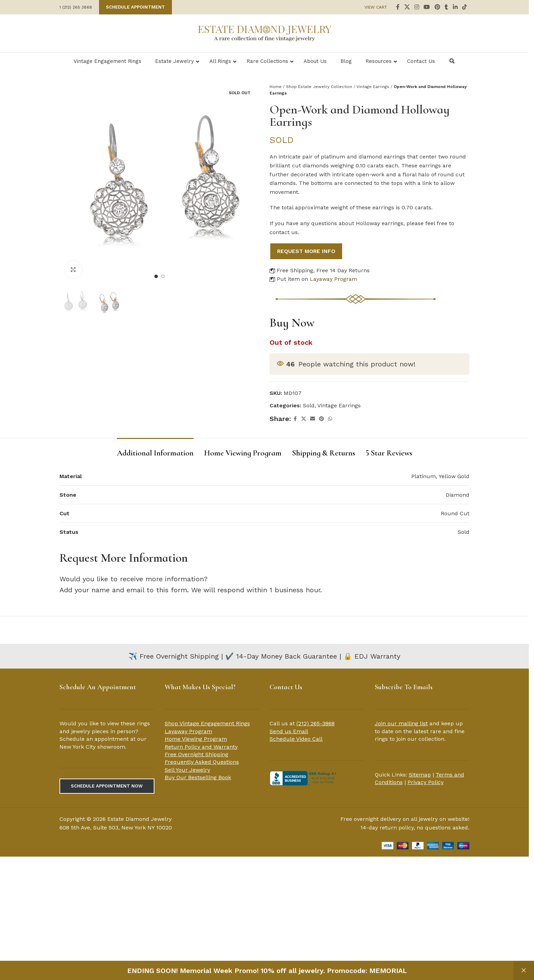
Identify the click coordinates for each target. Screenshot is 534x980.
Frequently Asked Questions (202, 762)
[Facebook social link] (398, 7)
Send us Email (289, 731)
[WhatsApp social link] (330, 419)
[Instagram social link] (417, 7)
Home (276, 87)
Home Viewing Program (196, 739)
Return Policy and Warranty (201, 747)
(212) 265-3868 (315, 723)
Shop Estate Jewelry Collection (319, 87)
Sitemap (420, 775)
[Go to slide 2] (163, 276)
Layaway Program (334, 279)
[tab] (155, 450)
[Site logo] (264, 33)
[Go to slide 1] (156, 276)
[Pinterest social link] (437, 7)
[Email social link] (313, 419)
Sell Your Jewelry (187, 770)
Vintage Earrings (373, 87)
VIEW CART (376, 7)
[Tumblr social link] (446, 7)
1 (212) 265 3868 (76, 7)
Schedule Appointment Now (107, 786)
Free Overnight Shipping (197, 754)
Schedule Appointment (135, 7)
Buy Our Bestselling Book (198, 777)
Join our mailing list (401, 723)
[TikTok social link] (465, 7)
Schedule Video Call (296, 739)
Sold (309, 405)
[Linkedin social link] (455, 7)
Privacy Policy (426, 782)
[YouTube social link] (427, 7)
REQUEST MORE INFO (306, 251)
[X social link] (407, 7)
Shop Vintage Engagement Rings (207, 723)
